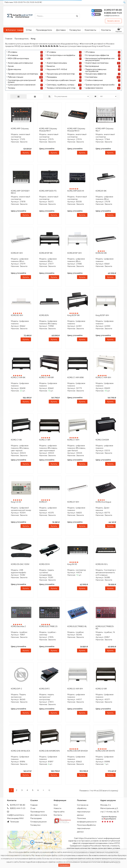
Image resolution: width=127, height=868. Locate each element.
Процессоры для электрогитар (61, 74)
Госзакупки (75, 30)
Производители (44, 30)
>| (49, 790)
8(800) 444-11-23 (16, 808)
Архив (11, 66)
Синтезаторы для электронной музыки (22, 81)
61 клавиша (13, 55)
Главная (9, 39)
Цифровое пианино (94, 88)
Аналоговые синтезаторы (97, 63)
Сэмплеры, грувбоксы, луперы (60, 85)
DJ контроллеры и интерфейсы (61, 55)
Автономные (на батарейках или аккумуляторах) (100, 59)
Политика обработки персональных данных (86, 828)
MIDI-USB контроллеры (18, 59)
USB (49, 59)
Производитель (22, 39)
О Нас (29, 30)
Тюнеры (11, 88)
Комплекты (91, 29)
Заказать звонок (113, 21)
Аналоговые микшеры (57, 63)
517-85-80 (113, 10)
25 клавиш (13, 52)
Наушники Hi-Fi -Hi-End (57, 69)
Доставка (61, 30)
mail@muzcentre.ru (112, 15)
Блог (56, 805)
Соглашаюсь (64, 865)
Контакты (106, 30)
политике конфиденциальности (106, 862)
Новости (57, 808)
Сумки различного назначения (22, 85)
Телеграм (13, 822)
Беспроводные (92, 66)
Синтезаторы (91, 77)
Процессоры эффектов (96, 74)
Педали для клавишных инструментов (96, 70)
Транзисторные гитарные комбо (100, 85)
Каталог (14, 30)
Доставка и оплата (39, 815)
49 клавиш (90, 52)
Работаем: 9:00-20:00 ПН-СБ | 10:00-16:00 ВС (23, 2)
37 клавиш (51, 52)
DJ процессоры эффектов (97, 55)
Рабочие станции (16, 77)
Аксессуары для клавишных (20, 63)
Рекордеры (52, 77)
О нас (33, 808)
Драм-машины (14, 69)
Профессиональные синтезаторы (23, 74)
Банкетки (51, 66)
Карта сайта (59, 812)
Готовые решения (38, 822)
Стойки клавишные (94, 80)
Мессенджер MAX (15, 818)
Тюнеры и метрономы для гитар (61, 88)
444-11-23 (113, 13)
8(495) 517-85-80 (16, 805)
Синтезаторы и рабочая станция (61, 80)
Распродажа (36, 818)
